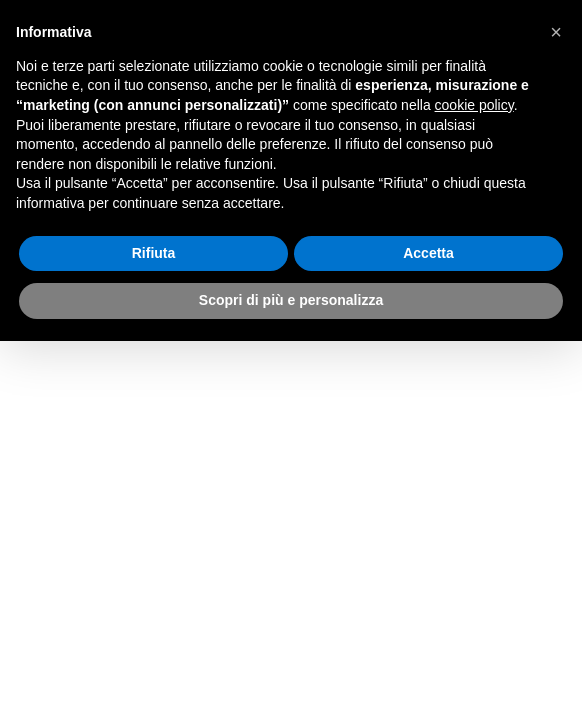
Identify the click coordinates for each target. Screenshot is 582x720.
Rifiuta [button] (154, 253)
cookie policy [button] (474, 105)
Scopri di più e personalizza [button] (291, 300)
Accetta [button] (428, 253)
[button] (556, 32)
